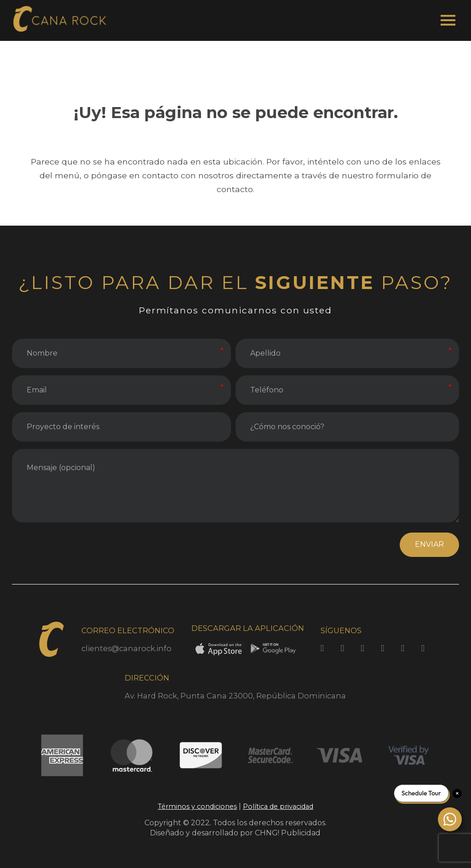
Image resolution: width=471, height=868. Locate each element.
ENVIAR (429, 544)
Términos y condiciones (197, 806)
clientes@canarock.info (126, 648)
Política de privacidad (278, 806)
